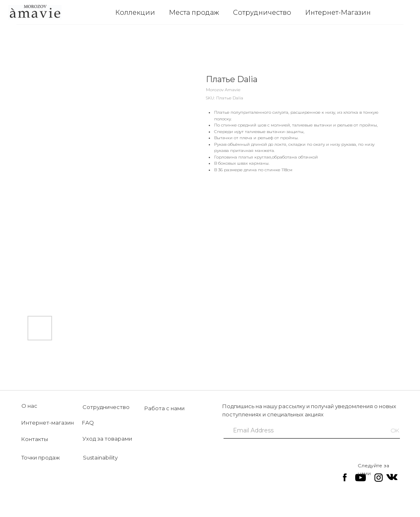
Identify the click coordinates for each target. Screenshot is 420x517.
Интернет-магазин (48, 423)
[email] (301, 430)
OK (395, 430)
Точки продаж (41, 457)
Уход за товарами (107, 439)
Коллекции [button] (135, 13)
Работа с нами (164, 408)
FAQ (88, 423)
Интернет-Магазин (338, 13)
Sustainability (100, 457)
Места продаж (194, 13)
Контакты (35, 439)
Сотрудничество (262, 13)
